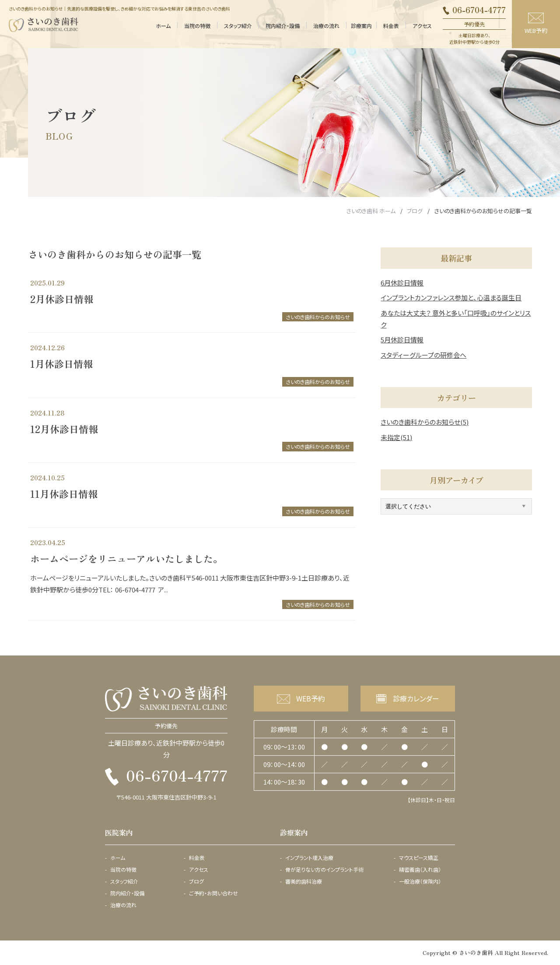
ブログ (196, 881)
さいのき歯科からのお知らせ (318, 317)
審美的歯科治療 (304, 881)
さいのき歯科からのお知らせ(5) (425, 422)
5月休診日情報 (402, 340)
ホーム (163, 26)
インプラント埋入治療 (309, 858)
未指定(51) (396, 437)
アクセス (422, 26)
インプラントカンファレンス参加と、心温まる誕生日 (451, 298)
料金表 (391, 26)
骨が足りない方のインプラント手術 (324, 870)
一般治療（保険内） (420, 881)
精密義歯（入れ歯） (420, 870)
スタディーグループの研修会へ (423, 355)
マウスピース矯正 (419, 858)
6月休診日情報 (402, 283)
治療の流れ (326, 26)
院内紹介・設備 (283, 26)
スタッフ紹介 (238, 26)
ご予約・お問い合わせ (213, 893)
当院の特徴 (197, 26)
